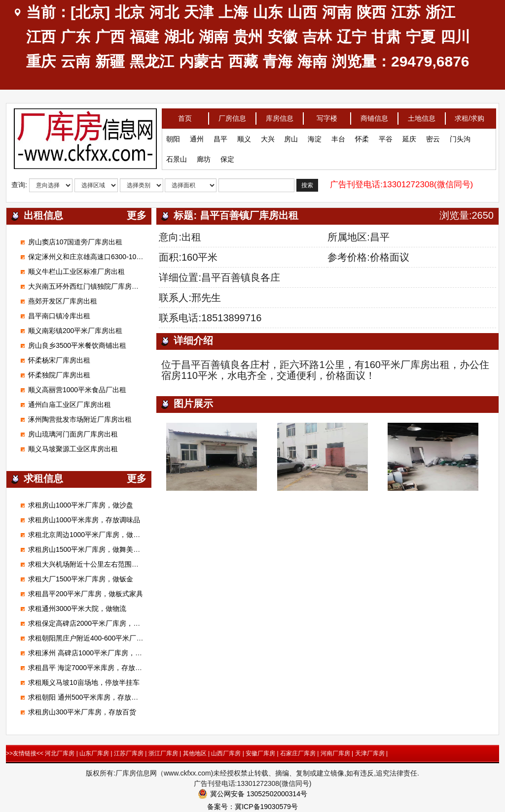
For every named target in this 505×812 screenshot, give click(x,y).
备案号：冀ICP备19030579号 (252, 807)
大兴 (268, 136)
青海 (278, 61)
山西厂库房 (226, 753)
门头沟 (460, 136)
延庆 (409, 136)
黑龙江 (152, 61)
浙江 (440, 12)
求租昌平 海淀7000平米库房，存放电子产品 (95, 668)
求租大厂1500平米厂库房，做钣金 (81, 579)
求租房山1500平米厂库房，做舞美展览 (88, 549)
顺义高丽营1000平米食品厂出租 (77, 390)
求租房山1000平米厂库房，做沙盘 (81, 505)
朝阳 (173, 136)
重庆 (41, 61)
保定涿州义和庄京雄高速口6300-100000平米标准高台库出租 (121, 257)
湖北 (179, 37)
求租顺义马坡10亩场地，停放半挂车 (84, 682)
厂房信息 (232, 116)
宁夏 (421, 37)
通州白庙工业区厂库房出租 (70, 405)
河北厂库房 (60, 753)
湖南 (214, 37)
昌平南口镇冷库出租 (59, 316)
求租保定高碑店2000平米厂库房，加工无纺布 (98, 623)
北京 (130, 12)
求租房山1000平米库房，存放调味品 (84, 520)
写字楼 (327, 116)
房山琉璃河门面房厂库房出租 (73, 434)
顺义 (244, 136)
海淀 (315, 136)
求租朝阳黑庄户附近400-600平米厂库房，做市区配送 (110, 638)
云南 (75, 61)
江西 (41, 37)
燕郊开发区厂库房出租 (63, 301)
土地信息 (422, 116)
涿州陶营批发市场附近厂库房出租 (80, 419)
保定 (227, 157)
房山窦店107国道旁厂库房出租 (75, 242)
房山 (291, 136)
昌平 (220, 136)
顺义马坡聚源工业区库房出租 (73, 449)
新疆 (110, 61)
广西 (110, 37)
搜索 (307, 183)
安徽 (283, 37)
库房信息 (280, 116)
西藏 (243, 61)
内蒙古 (201, 61)
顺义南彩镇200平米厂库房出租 (75, 331)
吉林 (317, 37)
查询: (19, 182)
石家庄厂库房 (298, 753)
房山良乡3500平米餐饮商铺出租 (77, 345)
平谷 (386, 136)
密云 (433, 136)
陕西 (371, 12)
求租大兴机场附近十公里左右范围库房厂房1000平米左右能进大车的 (132, 564)
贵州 (248, 37)
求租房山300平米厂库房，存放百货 (82, 712)
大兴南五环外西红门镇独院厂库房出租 (87, 286)
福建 (144, 37)
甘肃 (386, 37)
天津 (199, 12)
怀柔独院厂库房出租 (59, 375)
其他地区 (195, 753)
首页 (185, 116)
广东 (75, 37)
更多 (137, 215)
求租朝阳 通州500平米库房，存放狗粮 (87, 697)
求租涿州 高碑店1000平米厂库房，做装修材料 (99, 653)
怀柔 (362, 136)
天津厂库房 (370, 753)
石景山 (177, 157)
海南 (312, 61)
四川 (455, 37)
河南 (337, 12)
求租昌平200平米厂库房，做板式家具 (86, 594)
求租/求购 (469, 116)
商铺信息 (374, 116)
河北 (164, 12)
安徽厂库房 (260, 753)
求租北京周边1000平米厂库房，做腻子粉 (91, 535)
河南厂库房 (335, 753)
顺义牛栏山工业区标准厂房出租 (76, 271)
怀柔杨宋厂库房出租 (59, 360)
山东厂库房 (94, 753)
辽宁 (352, 37)
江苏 (406, 12)
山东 (268, 12)
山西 (302, 12)
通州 (197, 136)
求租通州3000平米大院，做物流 (77, 609)
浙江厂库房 (163, 753)
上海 (233, 12)
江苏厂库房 (129, 753)
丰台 (338, 136)
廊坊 (204, 157)
